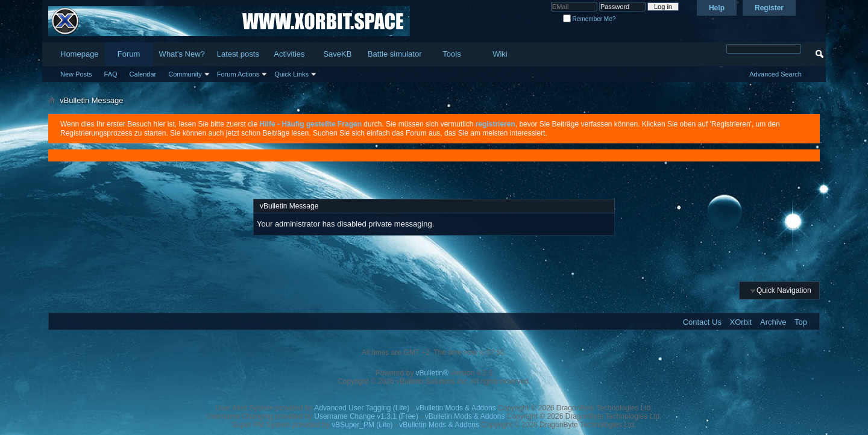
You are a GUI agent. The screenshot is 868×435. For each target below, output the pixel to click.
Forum (129, 54)
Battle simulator (395, 54)
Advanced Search (775, 74)
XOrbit (741, 322)
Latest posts (238, 54)
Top (801, 322)
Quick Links (291, 74)
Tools (451, 54)
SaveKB (337, 54)
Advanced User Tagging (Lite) (362, 408)
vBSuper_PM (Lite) (362, 425)
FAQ (111, 74)
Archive (773, 322)
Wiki (500, 54)
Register (769, 8)
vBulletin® (432, 373)
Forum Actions (238, 74)
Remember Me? (589, 19)
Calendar (143, 74)
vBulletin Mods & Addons (456, 408)
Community (185, 74)
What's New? (182, 54)
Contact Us (702, 322)
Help (717, 8)
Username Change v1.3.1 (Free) (366, 416)
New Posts (76, 74)
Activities (289, 54)
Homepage (80, 54)
